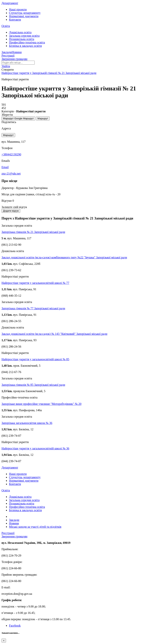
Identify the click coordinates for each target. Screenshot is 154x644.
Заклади (7, 52)
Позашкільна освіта (22, 39)
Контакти (15, 20)
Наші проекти (18, 9)
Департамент (10, 3)
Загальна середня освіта (24, 36)
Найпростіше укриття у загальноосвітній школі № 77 (35, 283)
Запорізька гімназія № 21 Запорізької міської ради (33, 232)
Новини (17, 52)
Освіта (6, 26)
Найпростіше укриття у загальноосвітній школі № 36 (35, 448)
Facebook (15, 626)
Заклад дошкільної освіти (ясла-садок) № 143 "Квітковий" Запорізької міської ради (54, 334)
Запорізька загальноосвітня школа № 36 (27, 423)
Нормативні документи (24, 16)
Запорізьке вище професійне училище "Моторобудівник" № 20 (41, 404)
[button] (6, 66)
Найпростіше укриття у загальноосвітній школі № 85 (35, 359)
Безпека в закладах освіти (25, 46)
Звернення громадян (14, 59)
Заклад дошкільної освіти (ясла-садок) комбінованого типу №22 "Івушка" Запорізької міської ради (64, 257)
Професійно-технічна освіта (27, 42)
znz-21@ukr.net (11, 173)
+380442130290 (11, 154)
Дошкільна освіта (20, 32)
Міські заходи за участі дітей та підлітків (35, 527)
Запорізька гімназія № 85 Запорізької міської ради (33, 385)
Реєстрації (8, 56)
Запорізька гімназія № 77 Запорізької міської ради (33, 308)
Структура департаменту (25, 13)
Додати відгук (11, 211)
